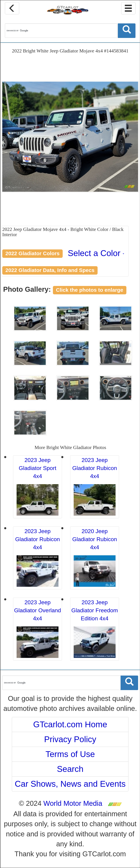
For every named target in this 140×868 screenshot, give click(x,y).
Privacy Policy (70, 739)
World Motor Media (73, 803)
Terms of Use (70, 754)
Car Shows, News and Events (70, 784)
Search (70, 769)
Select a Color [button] (96, 253)
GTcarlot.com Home (70, 724)
